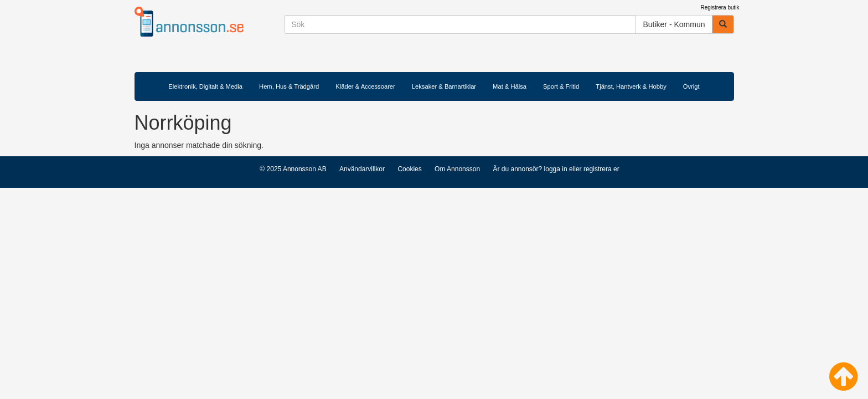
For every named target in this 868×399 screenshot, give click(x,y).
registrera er (601, 169)
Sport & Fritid (561, 86)
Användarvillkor (362, 169)
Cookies (409, 169)
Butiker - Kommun (674, 24)
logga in (556, 169)
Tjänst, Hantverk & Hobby (631, 86)
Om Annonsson (457, 169)
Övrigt (691, 86)
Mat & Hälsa (510, 86)
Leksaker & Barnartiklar (444, 86)
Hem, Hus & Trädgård (289, 86)
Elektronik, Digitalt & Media (205, 86)
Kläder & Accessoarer (365, 86)
